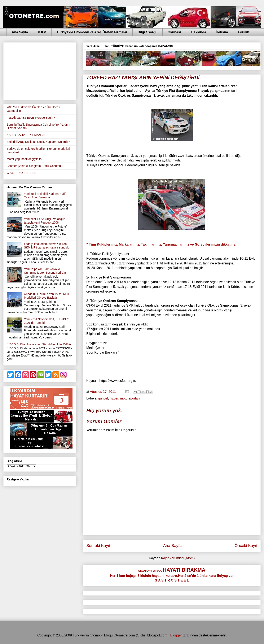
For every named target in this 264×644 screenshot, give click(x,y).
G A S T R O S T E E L (21, 173)
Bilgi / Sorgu (148, 32)
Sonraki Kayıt (98, 546)
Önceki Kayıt (246, 546)
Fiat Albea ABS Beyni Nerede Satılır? (31, 118)
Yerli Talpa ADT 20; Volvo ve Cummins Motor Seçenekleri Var (45, 271)
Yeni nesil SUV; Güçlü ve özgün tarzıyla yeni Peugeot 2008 (45, 221)
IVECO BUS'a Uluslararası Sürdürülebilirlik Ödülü (39, 344)
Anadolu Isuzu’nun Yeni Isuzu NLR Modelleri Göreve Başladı (47, 296)
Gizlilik (244, 32)
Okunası (174, 32)
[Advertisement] (40, 70)
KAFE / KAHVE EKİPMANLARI (27, 135)
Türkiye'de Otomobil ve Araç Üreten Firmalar (92, 32)
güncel (103, 398)
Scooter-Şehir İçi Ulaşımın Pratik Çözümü (34, 166)
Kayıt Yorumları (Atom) (178, 558)
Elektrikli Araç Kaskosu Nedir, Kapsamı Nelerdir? (38, 142)
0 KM (42, 32)
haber (114, 398)
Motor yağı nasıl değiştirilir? (25, 159)
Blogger (176, 635)
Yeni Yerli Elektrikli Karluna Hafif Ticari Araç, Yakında (45, 196)
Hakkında (199, 32)
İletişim (222, 32)
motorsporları (130, 398)
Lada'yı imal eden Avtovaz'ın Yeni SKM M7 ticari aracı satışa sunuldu (47, 246)
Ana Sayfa (20, 32)
